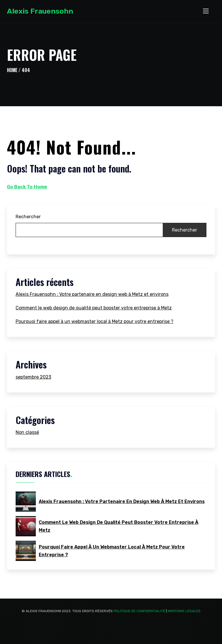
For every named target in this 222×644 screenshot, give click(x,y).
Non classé (27, 432)
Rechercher (28, 217)
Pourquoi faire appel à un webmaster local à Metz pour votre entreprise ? (95, 321)
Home (12, 70)
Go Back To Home (27, 187)
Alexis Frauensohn (40, 11)
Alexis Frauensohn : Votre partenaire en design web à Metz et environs (92, 294)
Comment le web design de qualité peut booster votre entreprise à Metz (94, 308)
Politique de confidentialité (139, 611)
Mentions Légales (184, 611)
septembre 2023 (33, 377)
